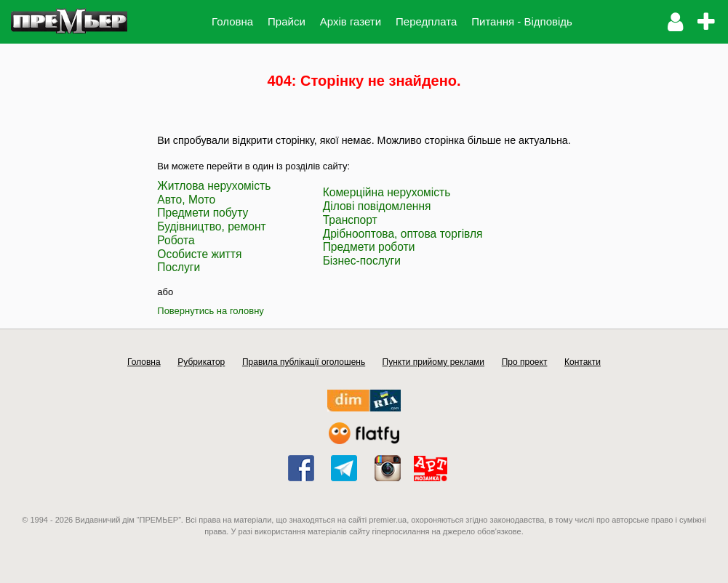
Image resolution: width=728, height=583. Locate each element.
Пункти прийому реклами (434, 362)
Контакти (583, 362)
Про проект (525, 362)
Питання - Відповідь (522, 21)
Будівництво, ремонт (211, 226)
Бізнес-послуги (362, 261)
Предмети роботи (369, 247)
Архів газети (351, 21)
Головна (232, 21)
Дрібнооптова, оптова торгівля (403, 234)
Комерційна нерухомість (387, 192)
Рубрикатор (201, 362)
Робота (176, 240)
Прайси (287, 21)
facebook (301, 468)
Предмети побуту (203, 213)
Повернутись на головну (211, 311)
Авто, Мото (186, 200)
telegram (344, 468)
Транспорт (350, 220)
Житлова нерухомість (214, 186)
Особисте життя (199, 254)
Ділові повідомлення (377, 206)
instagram (388, 468)
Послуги (179, 267)
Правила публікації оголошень (304, 362)
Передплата (426, 21)
